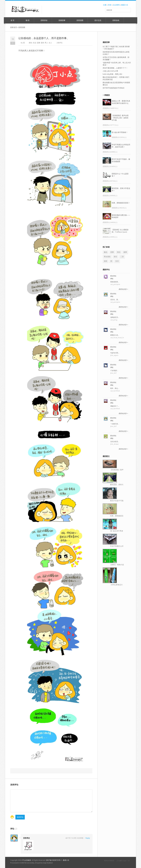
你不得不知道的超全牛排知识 (113, 88)
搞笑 (106, 261)
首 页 (11, 20)
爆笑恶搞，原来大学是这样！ (121, 189)
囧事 (112, 252)
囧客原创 (43, 20)
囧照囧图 (79, 20)
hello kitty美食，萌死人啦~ (113, 74)
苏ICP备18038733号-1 (54, 860)
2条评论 (60, 43)
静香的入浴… (115, 335)
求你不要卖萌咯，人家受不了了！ (115, 68)
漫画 (42, 43)
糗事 (125, 252)
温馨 (38, 43)
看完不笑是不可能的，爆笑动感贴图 (121, 160)
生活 (117, 261)
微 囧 (26, 20)
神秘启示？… (115, 406)
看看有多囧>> (123, 289)
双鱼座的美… (115, 282)
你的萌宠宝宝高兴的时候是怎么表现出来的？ (116, 53)
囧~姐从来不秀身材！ (120, 132)
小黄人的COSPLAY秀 (110, 71)
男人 (46, 43)
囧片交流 (97, 20)
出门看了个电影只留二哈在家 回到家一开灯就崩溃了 (116, 48)
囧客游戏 (115, 20)
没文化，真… (115, 300)
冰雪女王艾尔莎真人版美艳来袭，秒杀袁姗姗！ (116, 58)
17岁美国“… (114, 371)
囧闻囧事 (61, 20)
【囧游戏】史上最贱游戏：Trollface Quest (120, 231)
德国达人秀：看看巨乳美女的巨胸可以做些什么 (121, 102)
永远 (34, 43)
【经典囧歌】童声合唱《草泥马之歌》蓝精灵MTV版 (120, 118)
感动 (30, 43)
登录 (110, 5)
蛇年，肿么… (115, 388)
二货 (122, 257)
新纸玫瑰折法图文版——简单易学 (121, 216)
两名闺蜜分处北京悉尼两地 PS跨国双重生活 (116, 84)
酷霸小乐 (125, 5)
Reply (88, 838)
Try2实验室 (27, 860)
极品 (106, 252)
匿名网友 (113, 276)
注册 (105, 5)
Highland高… (115, 353)
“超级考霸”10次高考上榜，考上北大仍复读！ (117, 64)
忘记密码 (116, 5)
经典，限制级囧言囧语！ (121, 203)
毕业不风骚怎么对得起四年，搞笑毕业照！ (121, 146)
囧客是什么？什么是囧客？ (120, 175)
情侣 (119, 252)
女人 (50, 43)
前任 (115, 257)
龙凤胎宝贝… (115, 317)
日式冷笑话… (115, 442)
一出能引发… (115, 424)
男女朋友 (107, 257)
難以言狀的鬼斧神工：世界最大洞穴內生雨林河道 (116, 78)
